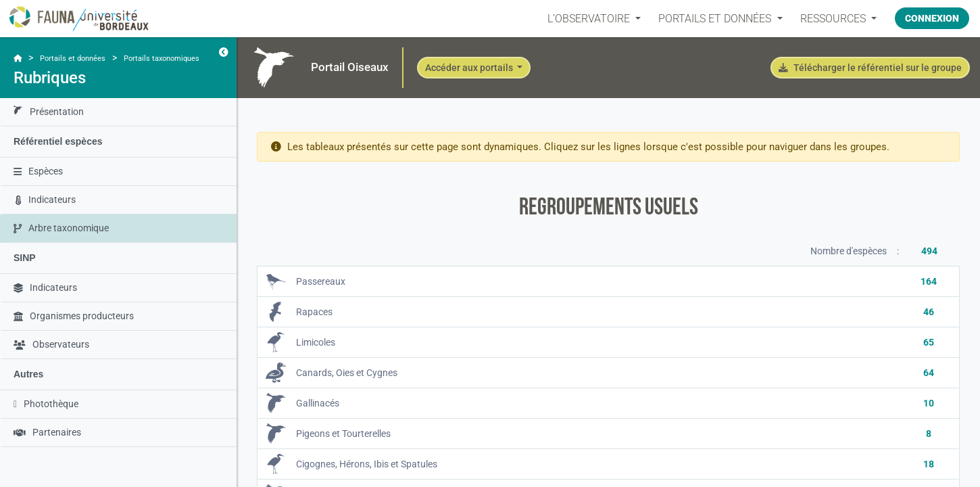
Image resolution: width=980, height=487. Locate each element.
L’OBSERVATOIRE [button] (590, 19)
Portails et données (73, 59)
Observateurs (51, 344)
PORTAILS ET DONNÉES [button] (716, 19)
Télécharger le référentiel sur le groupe (870, 68)
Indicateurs (46, 200)
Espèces (38, 171)
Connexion (932, 18)
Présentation (49, 112)
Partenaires (47, 432)
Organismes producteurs (74, 316)
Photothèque (46, 404)
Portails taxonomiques (162, 59)
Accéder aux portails (470, 68)
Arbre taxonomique (61, 228)
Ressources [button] (834, 19)
